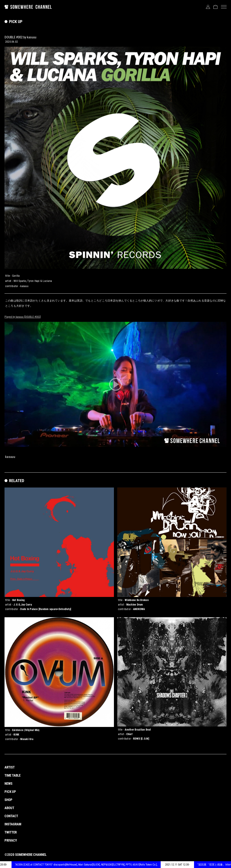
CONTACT (11, 816)
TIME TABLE (13, 775)
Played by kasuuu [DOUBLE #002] (23, 317)
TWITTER (11, 832)
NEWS (8, 784)
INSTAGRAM (13, 824)
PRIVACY (11, 840)
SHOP (8, 800)
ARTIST (10, 767)
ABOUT (9, 808)
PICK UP (10, 792)
